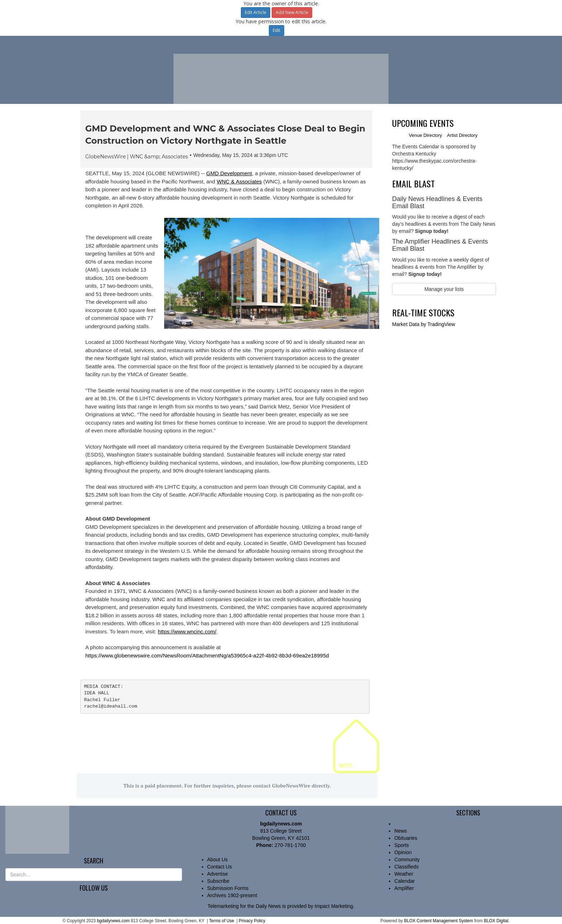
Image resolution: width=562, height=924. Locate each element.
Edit (277, 30)
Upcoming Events (423, 123)
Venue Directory (426, 135)
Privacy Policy (252, 921)
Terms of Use (222, 921)
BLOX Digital (496, 921)
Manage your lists (444, 289)
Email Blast (413, 183)
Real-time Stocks (423, 312)
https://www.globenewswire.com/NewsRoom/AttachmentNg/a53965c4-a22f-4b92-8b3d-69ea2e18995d (207, 655)
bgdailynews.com (113, 921)
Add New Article (292, 12)
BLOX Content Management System (438, 921)
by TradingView (424, 324)
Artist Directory (462, 135)
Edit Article (256, 12)
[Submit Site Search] (177, 875)
